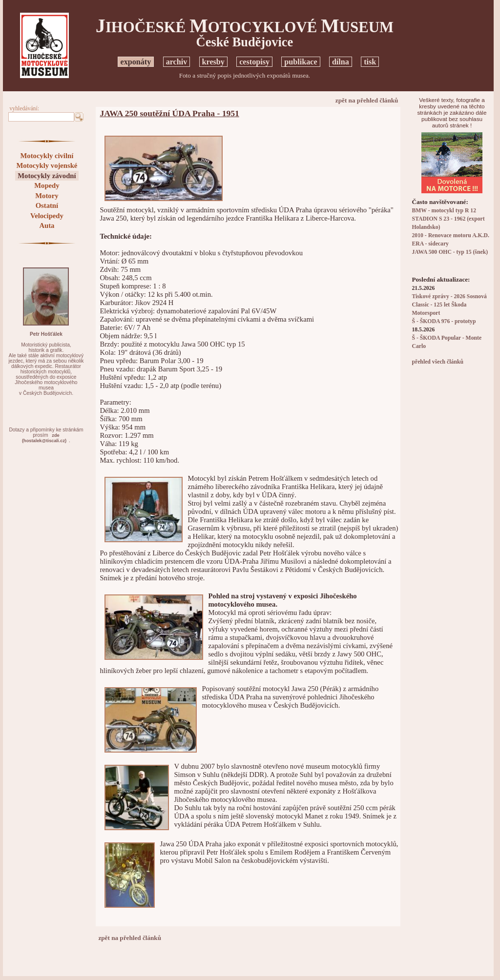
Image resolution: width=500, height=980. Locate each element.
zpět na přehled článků (367, 100)
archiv (177, 62)
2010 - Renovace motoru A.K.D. (450, 235)
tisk (370, 62)
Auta (47, 225)
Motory (47, 196)
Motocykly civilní (47, 156)
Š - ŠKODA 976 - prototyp (444, 321)
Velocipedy (47, 216)
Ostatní (47, 205)
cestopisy (254, 62)
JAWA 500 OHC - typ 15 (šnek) (450, 252)
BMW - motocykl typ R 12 (444, 211)
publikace (301, 62)
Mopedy (47, 185)
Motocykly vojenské (47, 165)
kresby (213, 62)
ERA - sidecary (430, 244)
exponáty (136, 62)
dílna (341, 62)
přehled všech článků (437, 362)
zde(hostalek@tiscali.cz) (44, 438)
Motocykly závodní (47, 176)
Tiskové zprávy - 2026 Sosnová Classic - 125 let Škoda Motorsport (449, 305)
